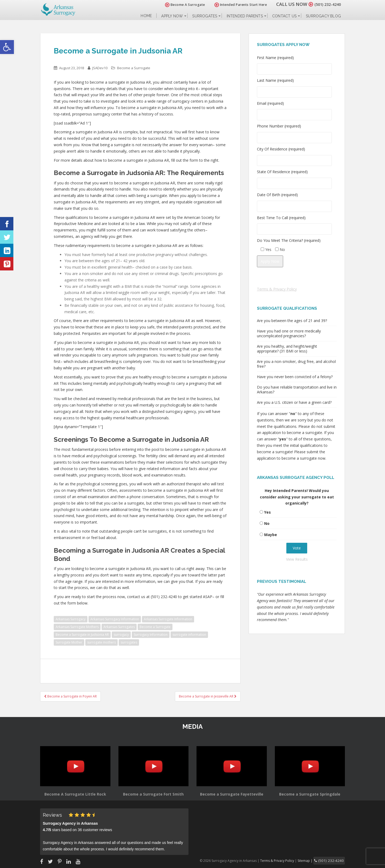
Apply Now (172, 16)
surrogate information (189, 635)
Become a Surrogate (134, 68)
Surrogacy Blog (323, 16)
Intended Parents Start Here (235, 5)
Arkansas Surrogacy (71, 619)
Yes (267, 512)
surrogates (129, 642)
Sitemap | (311, 860)
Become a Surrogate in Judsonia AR (82, 635)
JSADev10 (100, 68)
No (267, 523)
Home (146, 16)
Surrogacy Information (151, 635)
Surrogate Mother (69, 642)
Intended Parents (245, 16)
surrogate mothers (101, 642)
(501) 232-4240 (325, 4)
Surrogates (205, 16)
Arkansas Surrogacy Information (115, 619)
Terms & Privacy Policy (277, 289)
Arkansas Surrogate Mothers (77, 627)
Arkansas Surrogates (119, 627)
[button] (7, 47)
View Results (297, 559)
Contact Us (284, 16)
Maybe (271, 535)
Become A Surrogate (179, 5)
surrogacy (121, 635)
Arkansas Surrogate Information (168, 619)
